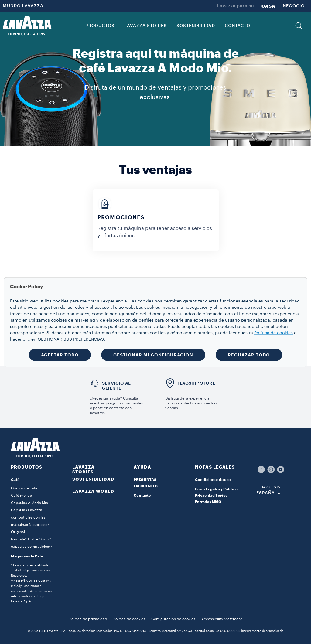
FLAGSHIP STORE (196, 383)
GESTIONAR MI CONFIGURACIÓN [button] (153, 355)
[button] (299, 26)
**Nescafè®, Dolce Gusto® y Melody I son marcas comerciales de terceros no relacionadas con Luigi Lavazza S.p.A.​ (31, 591)
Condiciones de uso (213, 480)
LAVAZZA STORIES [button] (145, 26)
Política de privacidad (88, 619)
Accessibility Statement (222, 619)
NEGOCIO (294, 6)
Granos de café (24, 488)
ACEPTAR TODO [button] (60, 355)
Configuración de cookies (173, 619)
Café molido (21, 496)
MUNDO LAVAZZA (23, 6)
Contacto (142, 496)
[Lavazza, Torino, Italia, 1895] (27, 26)
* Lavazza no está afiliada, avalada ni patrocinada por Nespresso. (31, 571)
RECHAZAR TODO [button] (249, 355)
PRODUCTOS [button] (100, 26)
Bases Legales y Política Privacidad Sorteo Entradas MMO (216, 496)
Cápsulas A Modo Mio (29, 503)
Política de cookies (129, 619)
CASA (268, 6)
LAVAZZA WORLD (93, 491)
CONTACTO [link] (238, 26)
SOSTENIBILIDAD (93, 479)
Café (15, 480)
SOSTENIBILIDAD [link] (196, 26)
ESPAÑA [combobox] (266, 493)
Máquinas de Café (27, 556)
